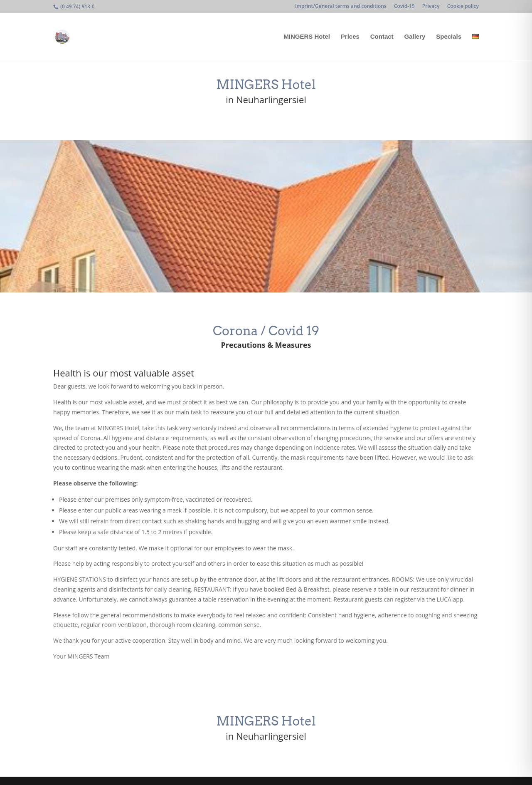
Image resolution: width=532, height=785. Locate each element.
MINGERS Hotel (307, 37)
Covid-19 (404, 7)
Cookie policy (463, 7)
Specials (449, 37)
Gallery (415, 37)
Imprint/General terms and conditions (341, 7)
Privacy (431, 7)
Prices (350, 37)
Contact (382, 37)
